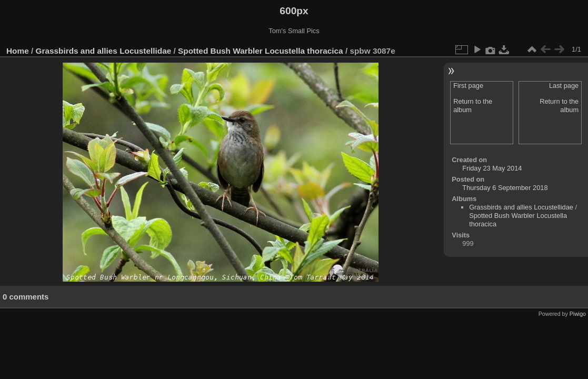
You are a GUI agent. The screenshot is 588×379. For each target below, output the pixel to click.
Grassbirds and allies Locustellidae (104, 51)
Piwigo (578, 314)
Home (18, 51)
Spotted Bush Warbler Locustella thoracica (261, 51)
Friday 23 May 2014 (492, 168)
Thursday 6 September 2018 (505, 188)
